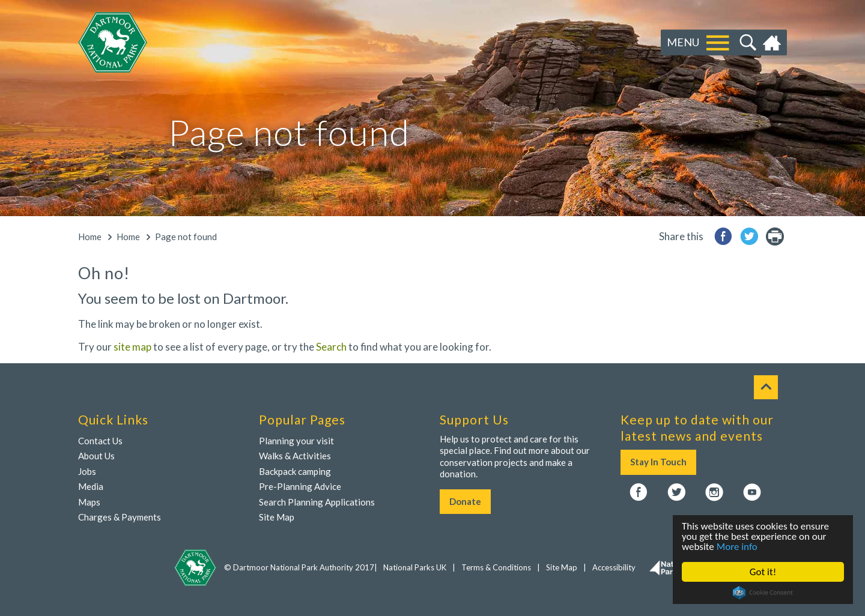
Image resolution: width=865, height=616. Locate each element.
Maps (89, 502)
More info (737, 547)
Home (773, 43)
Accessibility (614, 567)
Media (91, 486)
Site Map (277, 517)
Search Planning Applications (317, 502)
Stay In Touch (658, 462)
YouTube (752, 493)
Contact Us (100, 441)
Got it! (763, 572)
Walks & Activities (295, 456)
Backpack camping (295, 471)
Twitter (676, 493)
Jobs (87, 471)
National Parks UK (415, 567)
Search (746, 43)
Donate (465, 501)
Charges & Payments (120, 517)
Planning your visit (296, 441)
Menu (683, 42)
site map (132, 347)
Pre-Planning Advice (300, 486)
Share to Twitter (749, 236)
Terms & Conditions (496, 567)
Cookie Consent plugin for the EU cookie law (763, 593)
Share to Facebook (723, 236)
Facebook (639, 493)
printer (775, 236)
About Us (96, 456)
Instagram (714, 493)
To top (766, 387)
